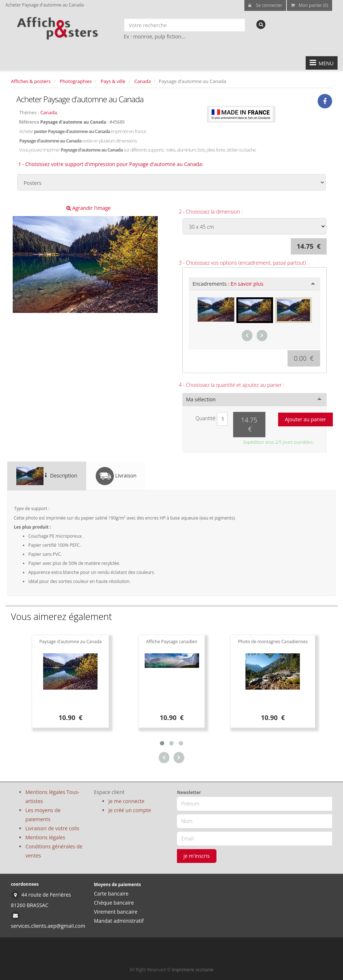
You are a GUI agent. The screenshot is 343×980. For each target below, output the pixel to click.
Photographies (76, 81)
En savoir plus (247, 284)
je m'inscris (197, 856)
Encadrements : (228, 284)
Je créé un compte (130, 810)
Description (47, 476)
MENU (322, 63)
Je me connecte (126, 801)
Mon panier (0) (309, 5)
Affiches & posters (31, 81)
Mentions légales (45, 837)
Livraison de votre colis (52, 828)
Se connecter (265, 5)
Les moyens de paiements (43, 815)
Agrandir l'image (89, 208)
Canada (142, 81)
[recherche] (261, 24)
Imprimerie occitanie (193, 970)
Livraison (116, 476)
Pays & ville (113, 81)
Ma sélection (201, 399)
